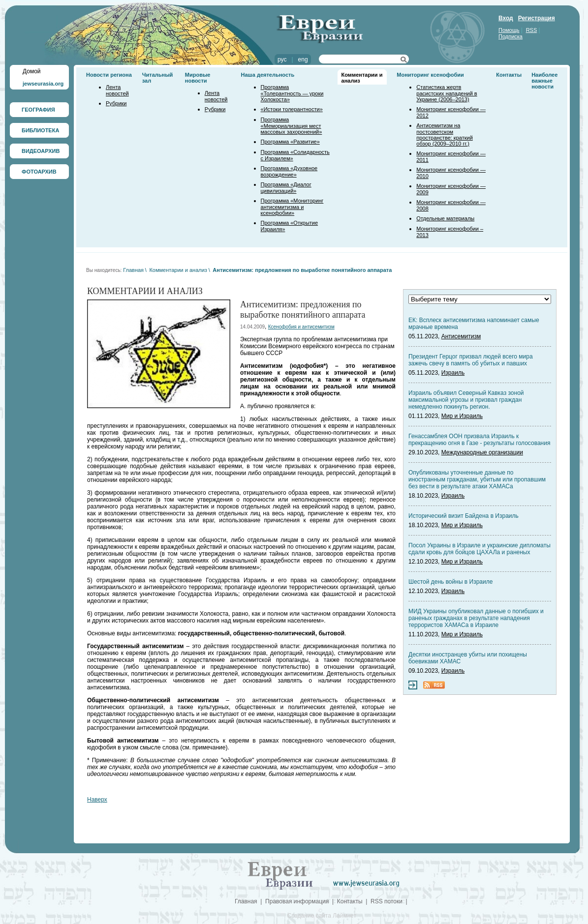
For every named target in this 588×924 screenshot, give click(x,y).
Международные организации (482, 452)
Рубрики (116, 103)
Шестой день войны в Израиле (450, 582)
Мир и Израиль (462, 416)
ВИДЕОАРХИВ (41, 151)
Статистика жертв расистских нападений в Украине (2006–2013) (447, 93)
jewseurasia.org (43, 84)
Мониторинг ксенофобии (430, 75)
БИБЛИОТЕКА (40, 130)
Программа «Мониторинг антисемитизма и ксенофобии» (292, 207)
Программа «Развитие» (290, 142)
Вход (506, 18)
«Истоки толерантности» (292, 109)
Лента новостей (117, 90)
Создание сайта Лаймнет (322, 916)
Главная (133, 270)
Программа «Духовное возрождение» (289, 171)
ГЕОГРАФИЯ (38, 110)
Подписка (511, 36)
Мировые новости (198, 78)
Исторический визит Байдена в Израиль (464, 516)
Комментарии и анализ (178, 270)
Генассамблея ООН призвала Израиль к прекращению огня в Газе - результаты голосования (479, 440)
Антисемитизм (461, 336)
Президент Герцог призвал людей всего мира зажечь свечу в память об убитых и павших (471, 360)
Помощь (509, 30)
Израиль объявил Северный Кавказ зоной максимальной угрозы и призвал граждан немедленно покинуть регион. (466, 400)
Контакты (509, 75)
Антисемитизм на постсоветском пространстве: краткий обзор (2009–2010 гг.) (444, 134)
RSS (532, 30)
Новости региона (109, 75)
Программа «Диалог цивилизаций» (286, 188)
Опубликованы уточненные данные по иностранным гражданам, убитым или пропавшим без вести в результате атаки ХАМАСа (477, 479)
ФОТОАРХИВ (39, 172)
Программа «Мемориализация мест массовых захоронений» (292, 126)
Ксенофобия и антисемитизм (301, 327)
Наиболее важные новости (544, 81)
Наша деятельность (268, 75)
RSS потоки (387, 901)
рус (282, 60)
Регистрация (537, 18)
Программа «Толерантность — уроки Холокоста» (292, 93)
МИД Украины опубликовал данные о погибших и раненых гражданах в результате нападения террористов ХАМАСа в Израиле (476, 618)
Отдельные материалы (445, 218)
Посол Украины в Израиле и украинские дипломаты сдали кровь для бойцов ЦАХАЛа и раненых (480, 549)
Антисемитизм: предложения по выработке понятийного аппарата (302, 270)
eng (303, 60)
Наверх (97, 800)
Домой (32, 71)
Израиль (453, 373)
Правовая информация (297, 901)
